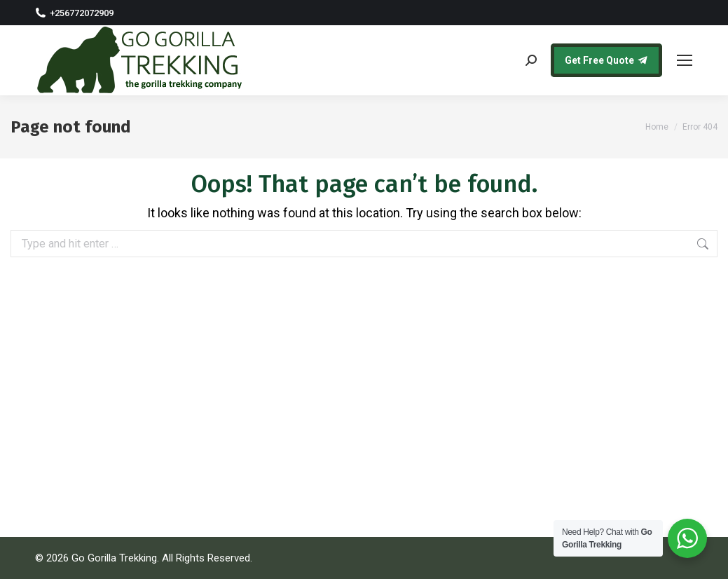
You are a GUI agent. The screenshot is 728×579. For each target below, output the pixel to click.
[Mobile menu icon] (685, 60)
